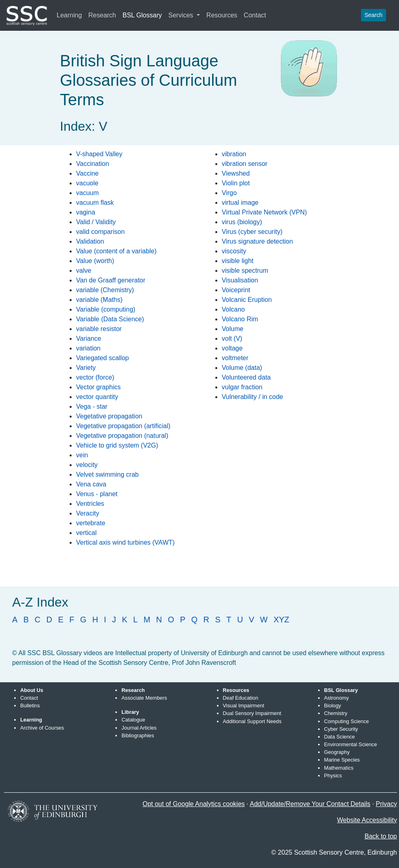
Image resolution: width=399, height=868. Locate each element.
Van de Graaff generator (111, 280)
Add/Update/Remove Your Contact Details (310, 804)
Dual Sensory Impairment (252, 713)
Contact (255, 15)
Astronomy (336, 698)
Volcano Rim (240, 319)
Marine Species (342, 760)
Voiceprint (236, 290)
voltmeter (235, 358)
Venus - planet (97, 494)
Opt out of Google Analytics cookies (194, 804)
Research (102, 15)
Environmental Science (351, 744)
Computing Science (347, 721)
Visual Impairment (244, 706)
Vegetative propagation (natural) (122, 436)
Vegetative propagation (109, 416)
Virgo (229, 193)
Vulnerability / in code (253, 397)
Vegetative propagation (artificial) (123, 426)
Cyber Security (341, 729)
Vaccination (93, 164)
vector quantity (97, 397)
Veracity (88, 513)
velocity (87, 465)
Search (374, 15)
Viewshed (236, 173)
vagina (86, 212)
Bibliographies (138, 735)
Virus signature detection (257, 241)
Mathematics (339, 768)
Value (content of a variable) (116, 251)
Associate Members (144, 698)
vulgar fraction (242, 387)
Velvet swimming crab (107, 474)
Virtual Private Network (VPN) (264, 212)
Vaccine (87, 173)
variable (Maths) (99, 300)
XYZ (281, 620)
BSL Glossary (142, 15)
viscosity (234, 251)
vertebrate (91, 523)
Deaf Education (241, 698)
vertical (86, 533)
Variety (86, 368)
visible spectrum (245, 271)
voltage (232, 348)
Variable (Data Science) (110, 319)
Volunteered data (246, 377)
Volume (232, 329)
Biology (333, 706)
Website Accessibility (367, 820)
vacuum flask (95, 203)
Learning (69, 15)
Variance (89, 338)
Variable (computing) (106, 309)
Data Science (340, 737)
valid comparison (100, 232)
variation (88, 348)
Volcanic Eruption (247, 300)
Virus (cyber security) (252, 232)
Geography (337, 752)
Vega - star (92, 406)
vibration (234, 154)
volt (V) (232, 338)
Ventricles (90, 504)
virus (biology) (242, 222)
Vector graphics (98, 387)
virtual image (240, 203)
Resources (222, 15)
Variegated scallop (102, 358)
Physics (333, 776)
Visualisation (240, 280)
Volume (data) (242, 368)
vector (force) (95, 377)
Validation (90, 241)
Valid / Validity (96, 222)
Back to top (381, 836)
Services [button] (182, 15)
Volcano (233, 309)
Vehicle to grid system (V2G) (117, 445)
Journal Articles (139, 728)
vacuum (87, 193)
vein (82, 455)
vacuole (87, 183)
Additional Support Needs (252, 721)
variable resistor (99, 329)
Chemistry (336, 713)
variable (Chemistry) (105, 290)
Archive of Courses (42, 728)
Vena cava (91, 484)
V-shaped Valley (99, 154)
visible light (238, 261)
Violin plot (236, 183)
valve (84, 271)
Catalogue (133, 720)
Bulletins (30, 706)
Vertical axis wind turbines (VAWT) (125, 542)
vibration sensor (245, 164)
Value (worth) (95, 261)
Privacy (386, 804)
